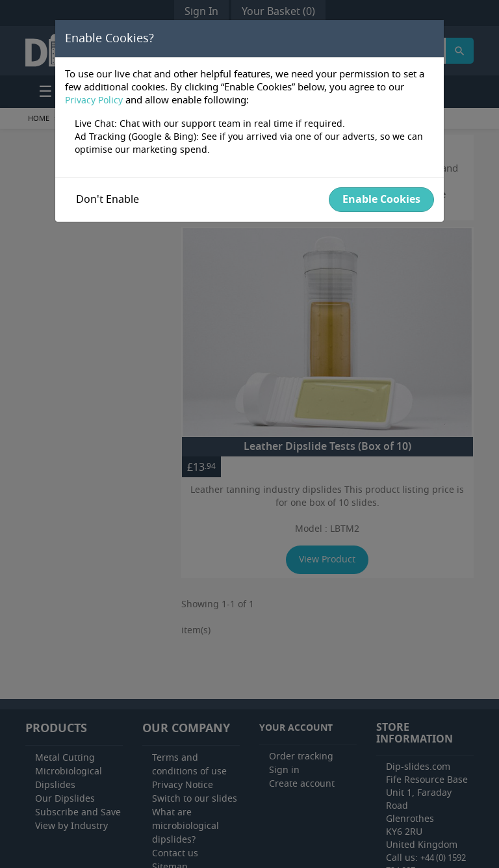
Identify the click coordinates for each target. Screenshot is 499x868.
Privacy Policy (94, 101)
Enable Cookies (381, 200)
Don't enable (108, 200)
